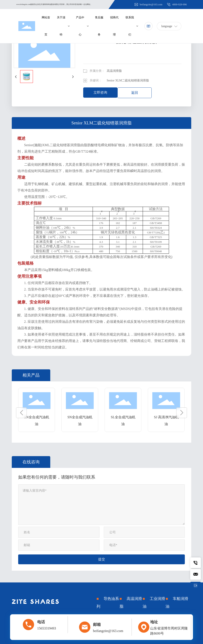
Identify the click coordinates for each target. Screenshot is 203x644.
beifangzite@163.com (148, 4)
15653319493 (47, 628)
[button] (21, 413)
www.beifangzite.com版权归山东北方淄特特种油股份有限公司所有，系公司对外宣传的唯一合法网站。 (54, 4)
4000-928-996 (177, 4)
